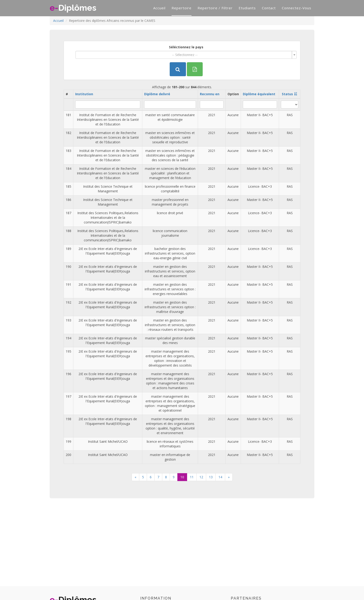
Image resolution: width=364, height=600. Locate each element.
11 (192, 477)
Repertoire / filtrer (215, 8)
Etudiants (247, 8)
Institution (84, 94)
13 (211, 477)
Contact (269, 8)
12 (201, 477)
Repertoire (182, 8)
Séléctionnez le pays (186, 47)
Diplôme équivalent (259, 94)
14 (220, 477)
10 (182, 477)
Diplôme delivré (157, 94)
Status (287, 94)
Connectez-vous (297, 8)
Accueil (159, 8)
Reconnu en (210, 94)
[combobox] (186, 55)
